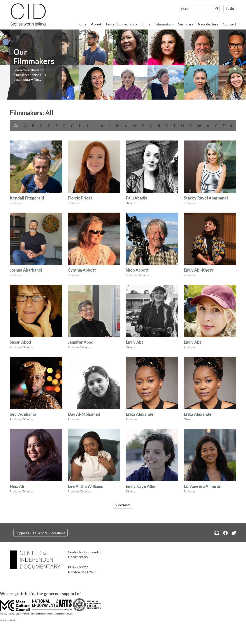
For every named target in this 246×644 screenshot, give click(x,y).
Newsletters (208, 24)
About (96, 24)
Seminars (186, 24)
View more (123, 505)
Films (146, 24)
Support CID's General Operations (41, 533)
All (16, 126)
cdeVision (12, 620)
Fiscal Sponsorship (121, 24)
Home (81, 24)
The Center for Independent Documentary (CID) (28, 15)
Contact (230, 24)
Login (230, 8)
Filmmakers (164, 24)
